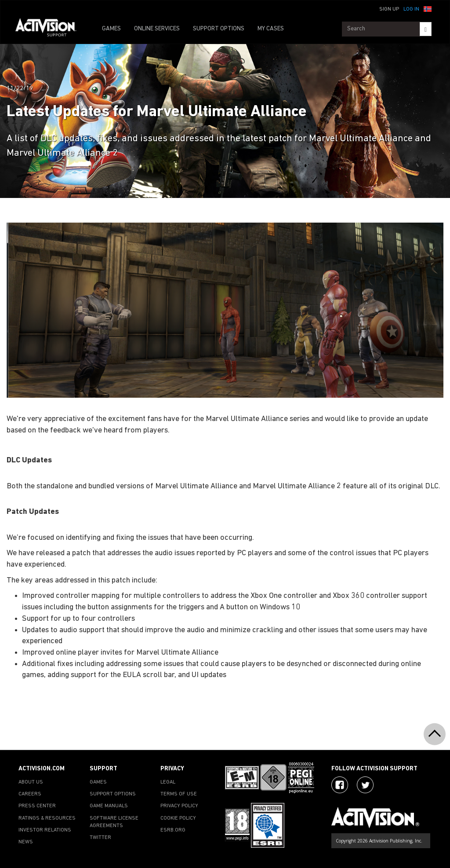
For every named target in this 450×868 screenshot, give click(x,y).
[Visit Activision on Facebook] (340, 785)
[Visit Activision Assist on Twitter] (365, 785)
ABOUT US (31, 782)
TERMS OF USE (179, 794)
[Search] (426, 29)
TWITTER (100, 838)
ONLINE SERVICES (157, 29)
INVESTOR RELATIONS (45, 830)
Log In (411, 9)
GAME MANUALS (109, 806)
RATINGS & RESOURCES (47, 818)
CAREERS (30, 794)
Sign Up (389, 9)
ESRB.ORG (173, 830)
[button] (428, 8)
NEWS (26, 842)
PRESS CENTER (37, 806)
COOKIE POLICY (178, 818)
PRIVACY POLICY (179, 806)
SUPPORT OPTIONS (219, 29)
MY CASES (271, 29)
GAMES (111, 29)
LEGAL (168, 782)
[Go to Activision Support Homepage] (50, 29)
